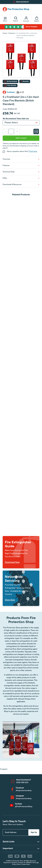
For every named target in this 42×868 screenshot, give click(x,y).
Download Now (12, 562)
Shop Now (10, 600)
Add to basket (21, 138)
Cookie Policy (26, 864)
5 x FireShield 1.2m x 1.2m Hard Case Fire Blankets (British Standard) (27, 36)
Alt (38, 863)
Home (5, 33)
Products (12, 33)
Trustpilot (4, 769)
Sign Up (34, 832)
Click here (33, 152)
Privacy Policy (16, 864)
